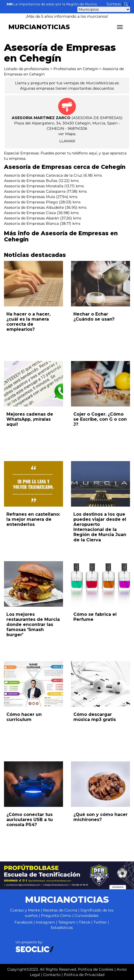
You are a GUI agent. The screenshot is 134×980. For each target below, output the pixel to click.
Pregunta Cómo (56, 916)
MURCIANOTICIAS (39, 27)
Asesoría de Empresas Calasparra (35, 191)
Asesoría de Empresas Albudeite (34, 207)
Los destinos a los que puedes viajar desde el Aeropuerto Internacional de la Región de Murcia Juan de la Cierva (100, 527)
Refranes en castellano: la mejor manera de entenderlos (33, 519)
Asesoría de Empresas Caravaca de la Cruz (43, 175)
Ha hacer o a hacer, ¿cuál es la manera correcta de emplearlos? (28, 322)
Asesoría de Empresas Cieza (30, 213)
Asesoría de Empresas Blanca (31, 223)
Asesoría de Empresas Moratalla (34, 186)
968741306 (77, 128)
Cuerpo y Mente (25, 910)
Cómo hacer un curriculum (24, 717)
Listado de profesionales (27, 69)
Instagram (45, 922)
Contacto (52, 975)
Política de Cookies (96, 969)
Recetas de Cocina (60, 910)
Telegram (67, 922)
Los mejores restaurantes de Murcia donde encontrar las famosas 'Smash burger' (33, 625)
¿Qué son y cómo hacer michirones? (100, 817)
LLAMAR (67, 141)
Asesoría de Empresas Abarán (31, 218)
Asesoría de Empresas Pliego (31, 202)
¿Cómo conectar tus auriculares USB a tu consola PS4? (30, 820)
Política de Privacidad (84, 975)
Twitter (100, 922)
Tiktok (84, 922)
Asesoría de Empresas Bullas (31, 181)
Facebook (23, 922)
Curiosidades (86, 916)
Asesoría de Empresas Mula (29, 197)
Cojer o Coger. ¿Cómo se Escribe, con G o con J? (100, 419)
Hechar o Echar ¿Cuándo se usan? (94, 317)
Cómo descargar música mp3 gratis (95, 717)
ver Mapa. (67, 134)
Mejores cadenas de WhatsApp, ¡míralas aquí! (30, 419)
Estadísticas (62, 928)
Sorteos (114, 4)
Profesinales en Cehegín (76, 69)
